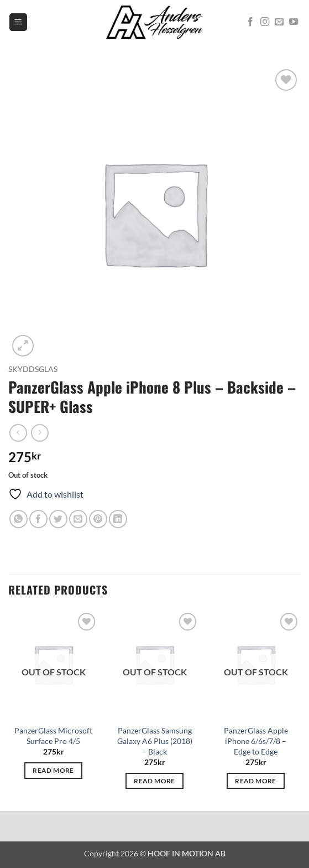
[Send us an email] (279, 22)
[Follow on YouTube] (294, 22)
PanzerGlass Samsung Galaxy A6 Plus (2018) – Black (155, 741)
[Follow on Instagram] (265, 22)
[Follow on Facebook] (250, 22)
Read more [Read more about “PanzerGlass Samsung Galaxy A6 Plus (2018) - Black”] (154, 781)
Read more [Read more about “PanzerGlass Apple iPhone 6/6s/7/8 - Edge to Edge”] (255, 781)
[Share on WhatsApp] (19, 519)
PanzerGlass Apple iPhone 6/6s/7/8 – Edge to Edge (256, 741)
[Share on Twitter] (58, 519)
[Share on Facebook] (38, 519)
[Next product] (18, 433)
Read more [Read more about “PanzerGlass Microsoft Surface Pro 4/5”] (53, 770)
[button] (18, 22)
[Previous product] (40, 433)
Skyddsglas (33, 369)
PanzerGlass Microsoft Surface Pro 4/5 (53, 736)
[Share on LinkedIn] (118, 519)
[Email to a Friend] (78, 519)
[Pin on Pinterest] (98, 519)
